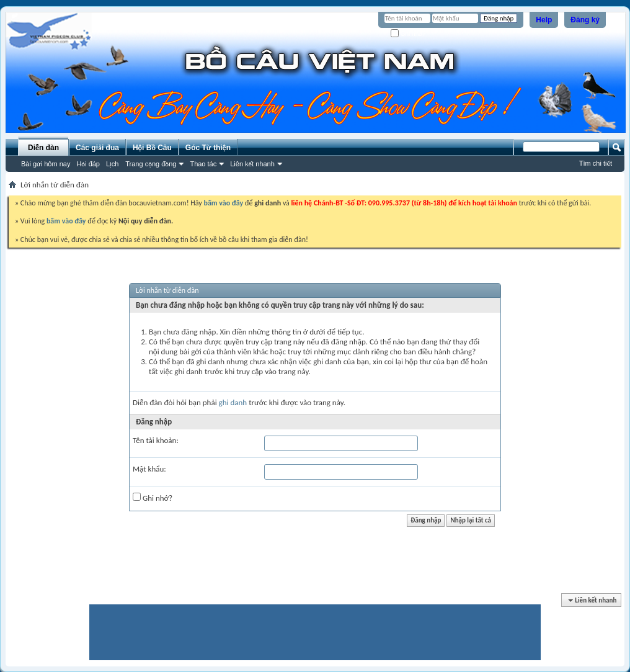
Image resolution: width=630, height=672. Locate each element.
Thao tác (203, 164)
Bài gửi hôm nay (46, 164)
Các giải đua (97, 148)
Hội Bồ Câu (152, 148)
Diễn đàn (43, 148)
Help (544, 20)
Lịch (112, 164)
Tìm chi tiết (596, 163)
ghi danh (233, 402)
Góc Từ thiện (208, 148)
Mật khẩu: (149, 469)
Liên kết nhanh (252, 164)
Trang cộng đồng (151, 164)
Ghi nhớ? (408, 34)
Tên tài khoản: (156, 440)
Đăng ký (585, 20)
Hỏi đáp (88, 164)
